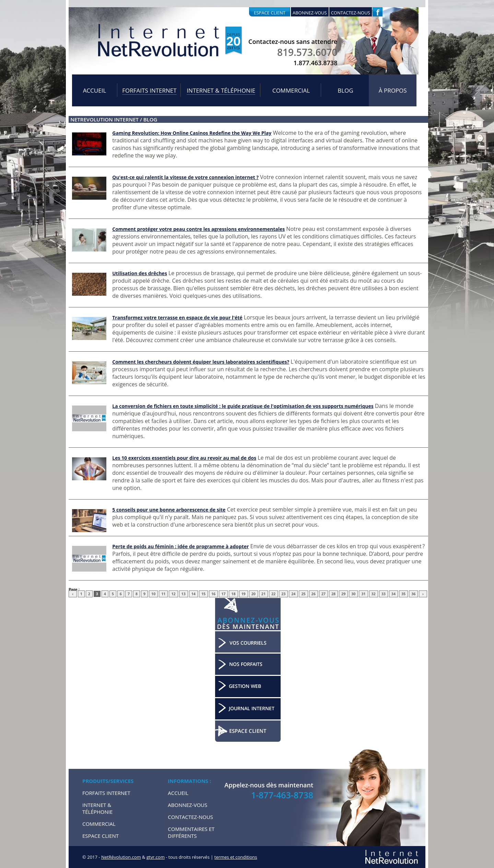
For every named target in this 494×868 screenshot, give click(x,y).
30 (353, 594)
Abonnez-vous (310, 13)
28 (333, 594)
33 (384, 594)
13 (184, 594)
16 (213, 594)
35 (403, 594)
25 (303, 594)
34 (393, 594)
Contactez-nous (351, 13)
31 (363, 594)
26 (314, 594)
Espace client (270, 13)
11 (163, 594)
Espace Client (101, 836)
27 (324, 594)
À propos (393, 90)
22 (273, 594)
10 (153, 594)
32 (374, 594)
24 (293, 594)
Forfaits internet (149, 90)
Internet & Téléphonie (221, 90)
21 (263, 594)
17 (223, 594)
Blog (345, 90)
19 (244, 594)
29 (343, 594)
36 (413, 594)
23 (283, 594)
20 (254, 594)
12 (173, 594)
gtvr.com (156, 857)
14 (193, 594)
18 (233, 594)
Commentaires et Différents (191, 832)
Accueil (95, 90)
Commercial (291, 90)
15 (203, 594)
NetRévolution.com (121, 857)
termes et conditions (236, 857)
